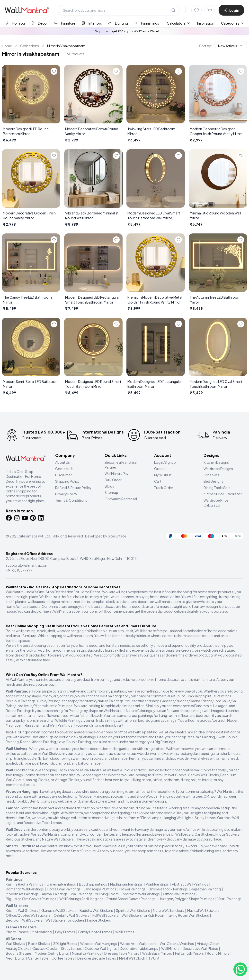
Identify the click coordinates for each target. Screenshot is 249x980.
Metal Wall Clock (132, 958)
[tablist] (82, 23)
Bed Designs (213, 481)
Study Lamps (71, 948)
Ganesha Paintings (61, 884)
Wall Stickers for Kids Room (143, 915)
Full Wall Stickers (105, 915)
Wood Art (128, 943)
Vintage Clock (208, 943)
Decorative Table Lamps (139, 948)
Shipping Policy (67, 481)
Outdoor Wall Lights (101, 948)
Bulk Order (113, 480)
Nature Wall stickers (169, 910)
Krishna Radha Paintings (25, 884)
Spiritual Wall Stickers (133, 910)
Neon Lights (15, 958)
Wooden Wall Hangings (99, 943)
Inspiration (206, 23)
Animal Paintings (55, 894)
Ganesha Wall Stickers (59, 910)
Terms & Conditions (71, 500)
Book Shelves (39, 943)
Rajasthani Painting (206, 889)
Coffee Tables (63, 958)
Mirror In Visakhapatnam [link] (66, 46)
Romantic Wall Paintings (25, 889)
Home (7, 46)
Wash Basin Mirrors (157, 953)
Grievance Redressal (121, 499)
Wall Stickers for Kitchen (65, 920)
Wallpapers (148, 943)
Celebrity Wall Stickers (71, 915)
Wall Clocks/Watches (177, 943)
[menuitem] (179, 23)
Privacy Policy (66, 494)
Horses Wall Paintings (64, 889)
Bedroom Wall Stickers (24, 920)
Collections (30, 46)
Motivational (42, 932)
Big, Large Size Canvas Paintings (31, 899)
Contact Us (64, 469)
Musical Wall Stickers (203, 910)
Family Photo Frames (95, 932)
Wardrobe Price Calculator (216, 503)
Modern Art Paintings (22, 894)
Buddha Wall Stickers (96, 910)
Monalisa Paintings (87, 953)
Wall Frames (125, 932)
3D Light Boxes (65, 943)
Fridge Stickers (99, 920)
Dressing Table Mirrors (122, 953)
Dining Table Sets (217, 488)
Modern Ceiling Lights (52, 953)
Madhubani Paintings (126, 884)
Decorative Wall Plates (200, 948)
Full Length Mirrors (189, 953)
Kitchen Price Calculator (223, 494)
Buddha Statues (19, 953)
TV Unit (154, 958)
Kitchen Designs (216, 462)
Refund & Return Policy (73, 488)
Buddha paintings (93, 884)
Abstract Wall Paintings (190, 884)
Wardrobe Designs (218, 469)
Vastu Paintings (229, 899)
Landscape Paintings (100, 889)
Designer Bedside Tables (97, 958)
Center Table (38, 958)
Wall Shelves (15, 943)
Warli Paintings (157, 884)
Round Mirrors (218, 953)
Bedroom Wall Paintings (141, 894)
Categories (233, 23)
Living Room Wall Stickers (189, 915)
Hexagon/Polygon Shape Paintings (186, 899)
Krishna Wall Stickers (22, 910)
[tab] (15, 23)
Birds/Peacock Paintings (168, 889)
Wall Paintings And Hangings (81, 899)
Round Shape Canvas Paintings (131, 899)
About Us (62, 462)
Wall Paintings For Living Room (95, 894)
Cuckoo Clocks (45, 948)
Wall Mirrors (170, 948)
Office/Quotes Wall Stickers (28, 915)
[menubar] (191, 23)
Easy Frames (65, 932)
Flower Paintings (132, 889)
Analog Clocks (18, 948)
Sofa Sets (211, 475)
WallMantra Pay (117, 473)
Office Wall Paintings (179, 894)
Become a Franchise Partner (121, 465)
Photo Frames (17, 932)
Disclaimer (63, 475)
